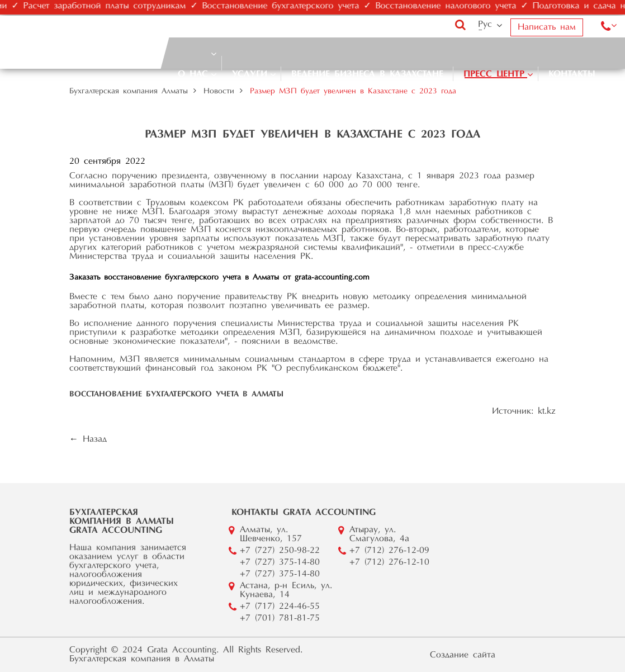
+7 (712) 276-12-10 (389, 562)
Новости (219, 92)
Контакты (572, 74)
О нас (193, 74)
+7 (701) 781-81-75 (280, 618)
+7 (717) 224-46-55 (280, 607)
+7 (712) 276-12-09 (389, 551)
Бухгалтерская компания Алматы (129, 92)
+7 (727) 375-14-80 (280, 562)
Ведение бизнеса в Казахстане (367, 74)
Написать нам (547, 27)
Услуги (250, 74)
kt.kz (547, 411)
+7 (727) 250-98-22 (280, 551)
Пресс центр (494, 74)
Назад (95, 439)
